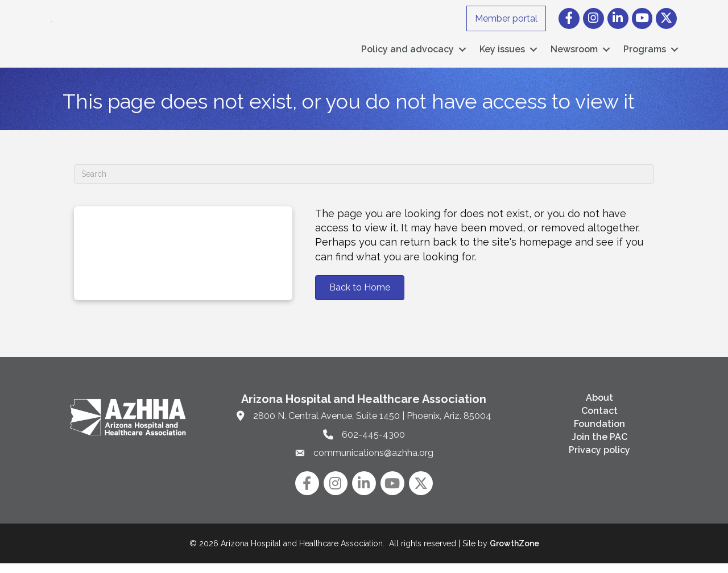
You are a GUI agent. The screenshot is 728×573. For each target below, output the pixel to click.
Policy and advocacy (408, 54)
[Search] (364, 184)
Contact (599, 420)
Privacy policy (599, 460)
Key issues (502, 54)
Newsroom (574, 54)
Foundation (599, 433)
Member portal (506, 18)
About (599, 407)
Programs (645, 54)
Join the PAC (599, 447)
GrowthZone (514, 553)
